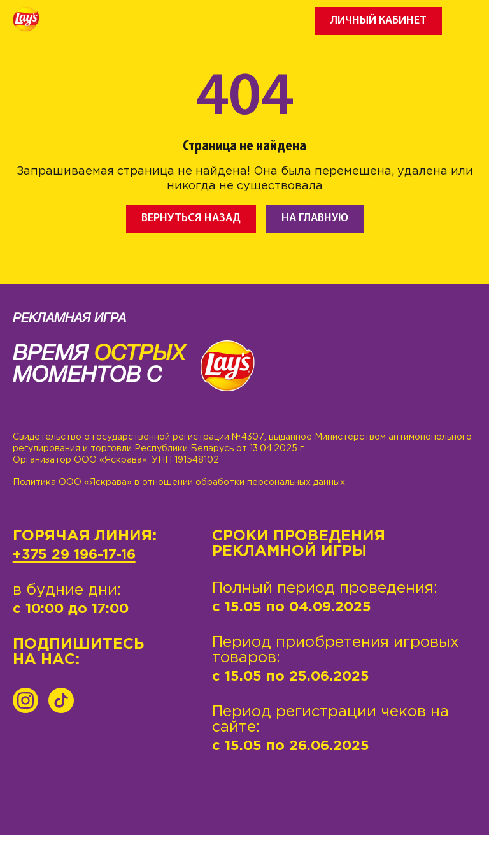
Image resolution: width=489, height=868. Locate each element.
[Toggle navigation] (467, 21)
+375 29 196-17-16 (74, 555)
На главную (315, 218)
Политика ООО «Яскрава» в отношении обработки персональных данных (179, 482)
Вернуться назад (191, 218)
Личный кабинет (379, 21)
